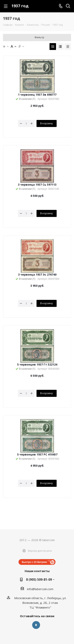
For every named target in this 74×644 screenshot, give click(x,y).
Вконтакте (36, 625)
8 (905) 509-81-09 (39, 580)
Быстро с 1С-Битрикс (35, 562)
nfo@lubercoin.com (40, 589)
